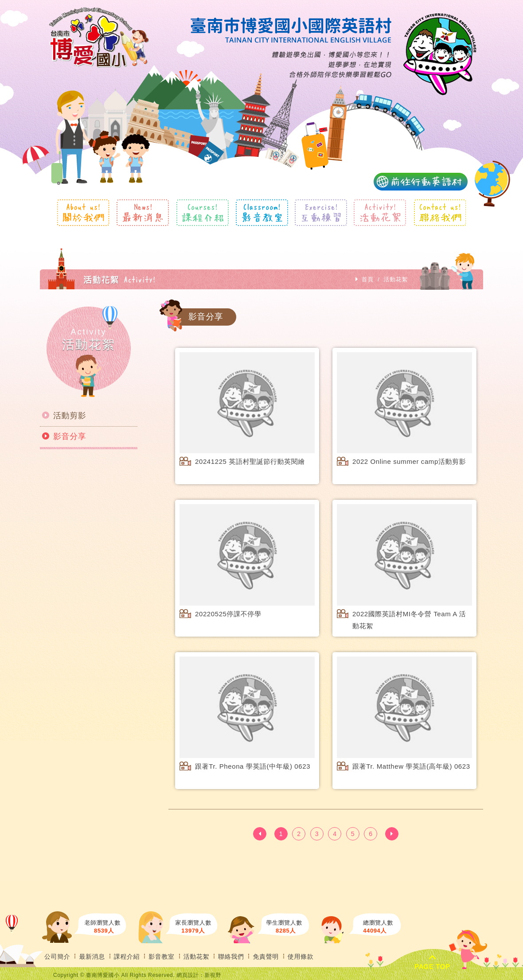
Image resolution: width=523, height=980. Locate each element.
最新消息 (143, 213)
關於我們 (84, 213)
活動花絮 (380, 213)
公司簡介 (57, 957)
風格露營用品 (99, 38)
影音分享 (70, 436)
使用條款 (301, 957)
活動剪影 (70, 416)
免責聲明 (265, 957)
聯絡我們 (439, 213)
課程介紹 (202, 213)
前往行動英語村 (421, 182)
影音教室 (262, 213)
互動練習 (321, 213)
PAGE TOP (432, 963)
